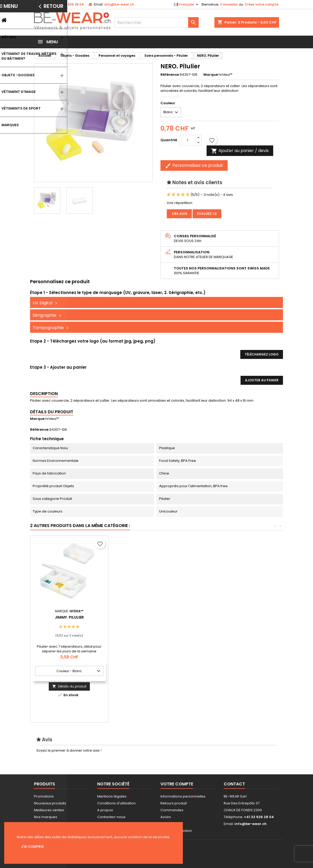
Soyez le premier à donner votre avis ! (69, 750)
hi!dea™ (52, 419)
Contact (234, 784)
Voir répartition (180, 203)
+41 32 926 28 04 (70, 4)
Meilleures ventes (49, 810)
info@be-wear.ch (119, 4)
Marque (211, 75)
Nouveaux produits (50, 803)
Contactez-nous (111, 817)
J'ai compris (33, 846)
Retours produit (174, 803)
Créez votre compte (261, 4)
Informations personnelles (183, 796)
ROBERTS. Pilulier (69, 617)
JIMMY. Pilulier (147, 617)
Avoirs (166, 817)
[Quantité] (188, 140)
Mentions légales (112, 796)
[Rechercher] (156, 22)
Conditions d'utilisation (116, 803)
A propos (105, 810)
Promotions (44, 796)
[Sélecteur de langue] (187, 4)
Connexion (229, 4)
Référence (170, 75)
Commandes (172, 810)
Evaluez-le (207, 214)
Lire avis (179, 214)
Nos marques (46, 817)
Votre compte (177, 784)
